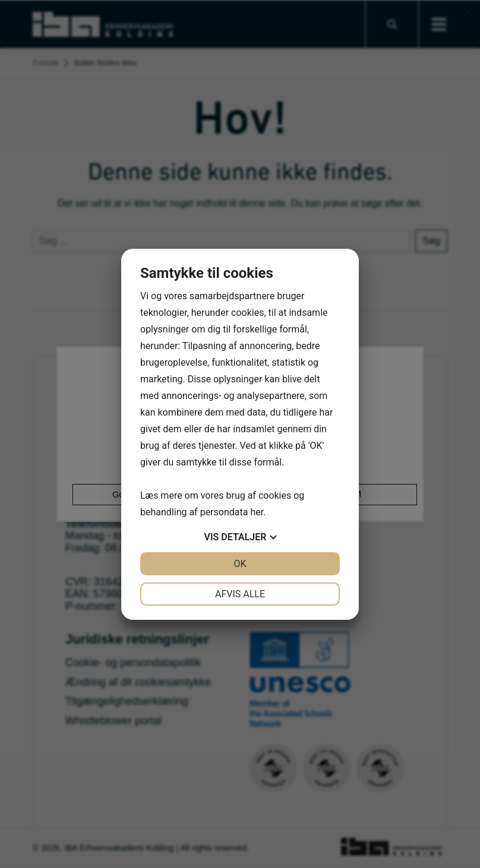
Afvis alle (240, 594)
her (257, 512)
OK (240, 564)
